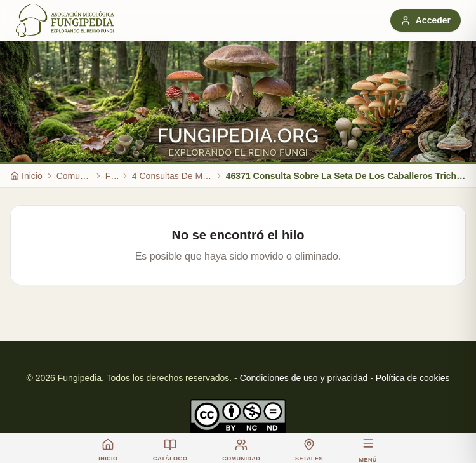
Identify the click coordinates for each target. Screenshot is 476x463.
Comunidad (74, 176)
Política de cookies (413, 378)
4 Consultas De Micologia (172, 176)
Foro (112, 176)
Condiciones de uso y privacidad (304, 378)
